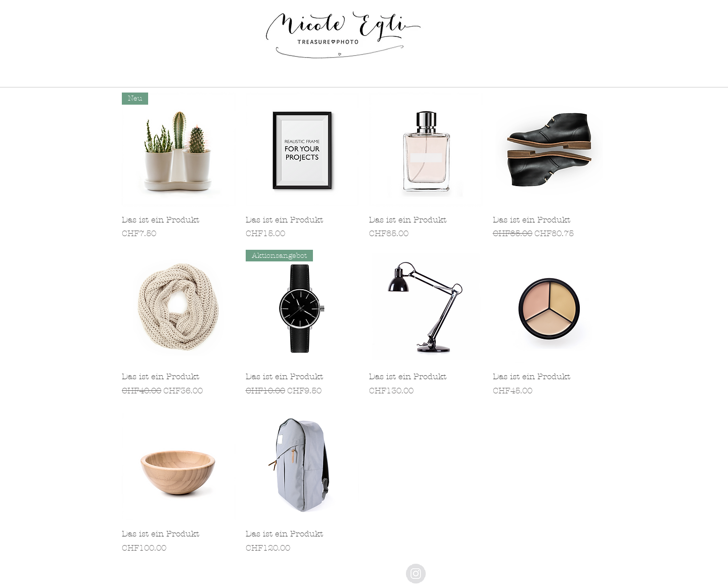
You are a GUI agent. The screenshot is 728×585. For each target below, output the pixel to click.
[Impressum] (357, 571)
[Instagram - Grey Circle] (416, 574)
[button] (265, 77)
